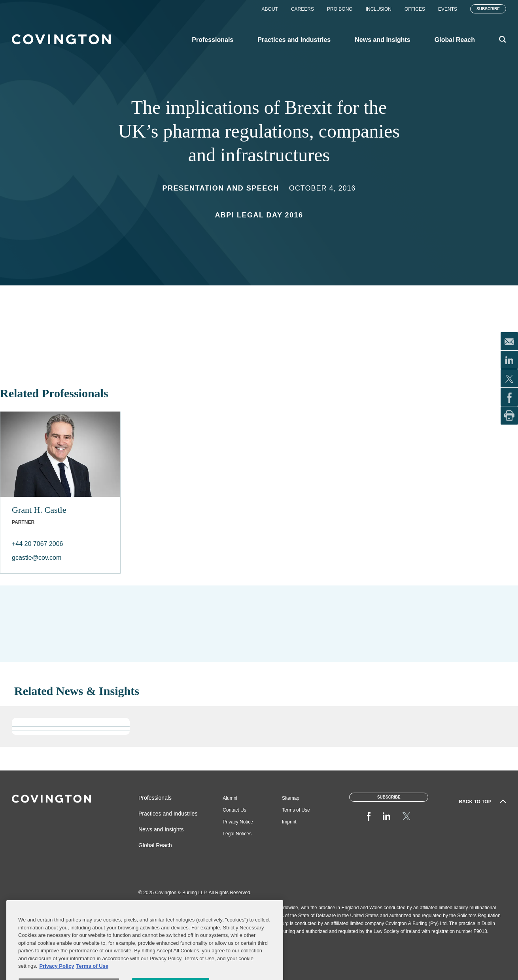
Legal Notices (237, 834)
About (270, 9)
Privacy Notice (238, 822)
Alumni (230, 798)
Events (448, 9)
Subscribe (488, 9)
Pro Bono (340, 9)
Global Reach (155, 845)
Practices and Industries (168, 814)
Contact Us (234, 810)
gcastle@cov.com (37, 558)
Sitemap (291, 798)
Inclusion (379, 9)
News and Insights (161, 829)
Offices (415, 9)
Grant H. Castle (39, 510)
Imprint (289, 822)
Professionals (155, 798)
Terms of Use (296, 810)
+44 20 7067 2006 (37, 544)
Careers (302, 9)
